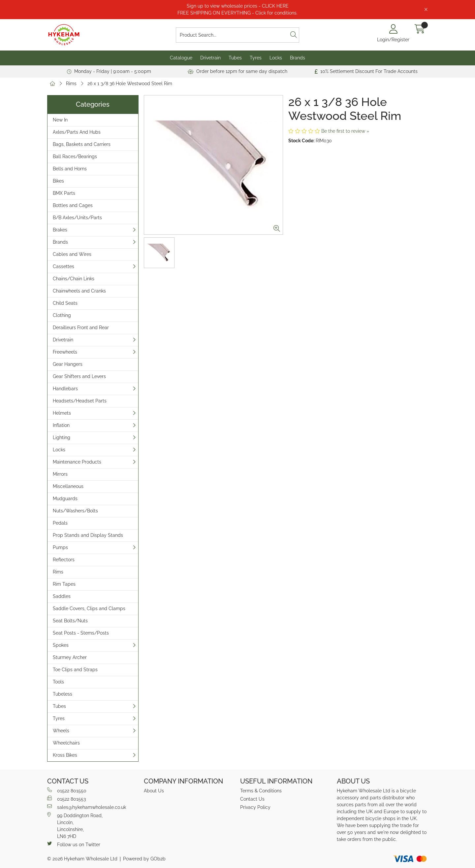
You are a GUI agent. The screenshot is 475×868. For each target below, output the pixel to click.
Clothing (62, 315)
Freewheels (65, 352)
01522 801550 (67, 790)
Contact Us (252, 799)
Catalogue (181, 58)
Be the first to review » (345, 131)
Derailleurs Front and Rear (81, 328)
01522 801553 (66, 799)
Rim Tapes (64, 584)
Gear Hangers (68, 364)
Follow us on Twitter (74, 844)
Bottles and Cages (73, 205)
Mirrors (60, 474)
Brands (298, 58)
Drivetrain (210, 58)
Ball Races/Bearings (75, 156)
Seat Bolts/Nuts (70, 621)
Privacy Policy (255, 807)
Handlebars (65, 389)
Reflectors (64, 560)
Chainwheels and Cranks (79, 291)
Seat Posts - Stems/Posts (81, 633)
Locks (276, 58)
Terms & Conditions (261, 791)
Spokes (61, 645)
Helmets (62, 413)
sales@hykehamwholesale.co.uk (87, 807)
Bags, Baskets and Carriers (82, 144)
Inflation (61, 425)
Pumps (60, 547)
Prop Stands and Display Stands (88, 535)
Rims (71, 84)
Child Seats (65, 303)
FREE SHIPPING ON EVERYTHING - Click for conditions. (237, 13)
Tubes (235, 58)
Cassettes (63, 266)
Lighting (62, 437)
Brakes (60, 230)
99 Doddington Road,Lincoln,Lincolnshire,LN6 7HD (75, 826)
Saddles (62, 596)
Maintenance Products (77, 462)
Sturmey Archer (70, 657)
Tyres (256, 58)
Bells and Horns (70, 169)
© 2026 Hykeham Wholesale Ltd (82, 859)
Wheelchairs (66, 743)
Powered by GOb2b (144, 859)
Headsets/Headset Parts (80, 401)
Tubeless (63, 694)
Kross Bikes (65, 755)
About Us (154, 791)
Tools (58, 682)
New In (60, 120)
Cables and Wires (72, 254)
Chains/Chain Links (74, 279)
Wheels (61, 731)
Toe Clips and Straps (75, 670)
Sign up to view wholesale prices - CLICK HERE (238, 6)
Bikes (58, 181)
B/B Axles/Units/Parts (77, 218)
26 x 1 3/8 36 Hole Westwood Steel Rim (130, 84)
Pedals (60, 523)
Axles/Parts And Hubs (77, 132)
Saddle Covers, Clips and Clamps (89, 608)
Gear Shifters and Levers (79, 376)
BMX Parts (64, 193)
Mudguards (65, 499)
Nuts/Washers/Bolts (75, 511)
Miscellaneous (68, 486)
